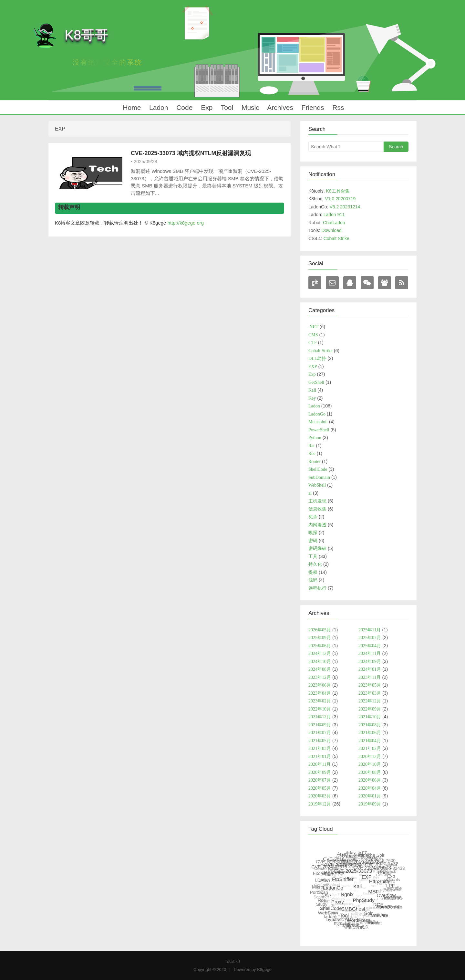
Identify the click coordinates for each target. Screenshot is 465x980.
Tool (226, 107)
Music (249, 107)
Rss (337, 107)
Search (396, 147)
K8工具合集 (338, 191)
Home (131, 107)
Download (331, 230)
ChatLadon (334, 223)
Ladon (158, 107)
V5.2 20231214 (345, 207)
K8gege (264, 969)
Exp (206, 107)
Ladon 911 (334, 215)
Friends (312, 107)
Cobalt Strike (336, 238)
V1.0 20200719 (340, 199)
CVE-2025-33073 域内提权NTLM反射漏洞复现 (191, 153)
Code (183, 107)
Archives (279, 107)
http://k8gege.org (186, 223)
